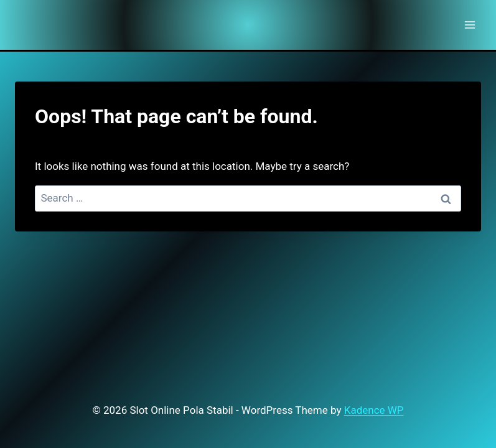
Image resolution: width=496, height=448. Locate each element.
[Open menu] (470, 25)
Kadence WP (374, 410)
